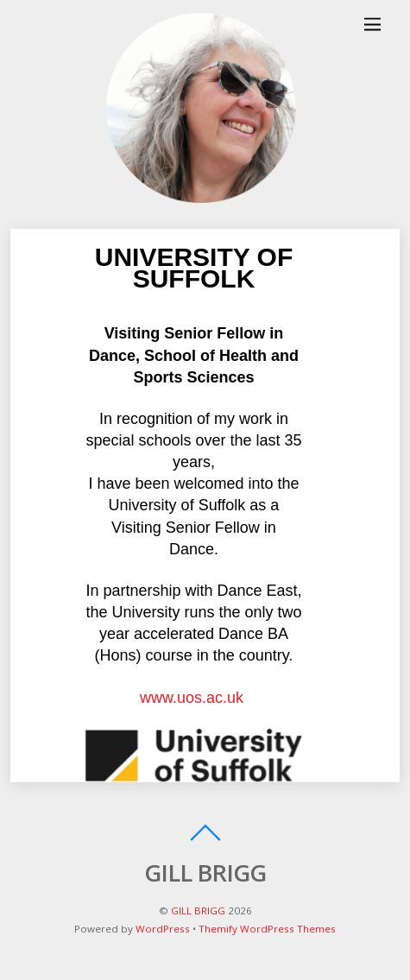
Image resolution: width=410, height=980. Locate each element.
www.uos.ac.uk (194, 698)
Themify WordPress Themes (267, 929)
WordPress (163, 929)
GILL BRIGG (198, 910)
